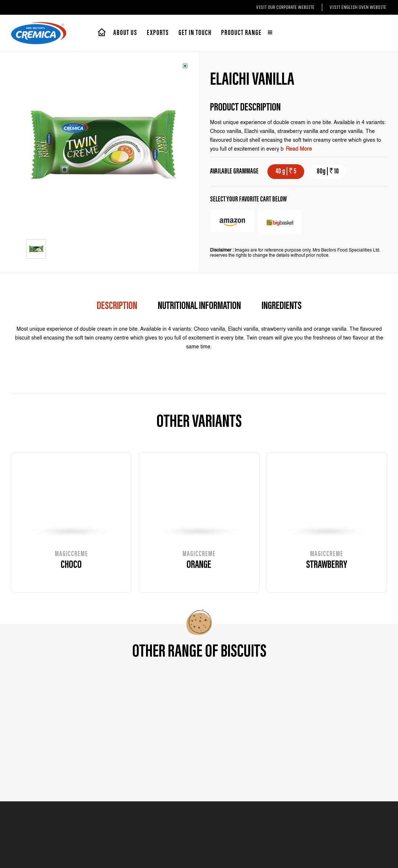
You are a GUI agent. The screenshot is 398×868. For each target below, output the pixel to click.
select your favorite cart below (248, 200)
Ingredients (282, 306)
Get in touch (195, 33)
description (117, 306)
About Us (125, 33)
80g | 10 (328, 172)
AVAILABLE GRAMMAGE (234, 172)
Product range (247, 33)
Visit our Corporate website (285, 7)
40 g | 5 (286, 172)
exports (158, 33)
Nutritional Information (199, 306)
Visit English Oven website (358, 7)
